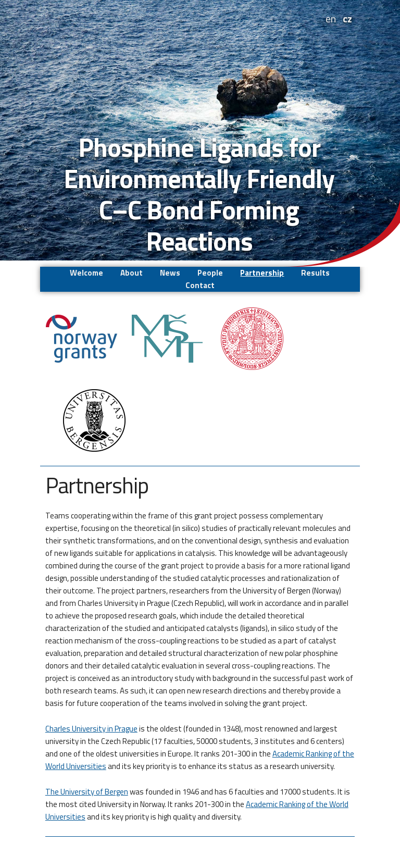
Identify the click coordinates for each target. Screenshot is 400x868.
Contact (200, 285)
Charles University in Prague (91, 729)
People (210, 273)
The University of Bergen (87, 792)
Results (315, 273)
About (132, 273)
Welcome (86, 273)
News (170, 273)
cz (347, 18)
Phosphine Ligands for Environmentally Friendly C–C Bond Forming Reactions (199, 194)
